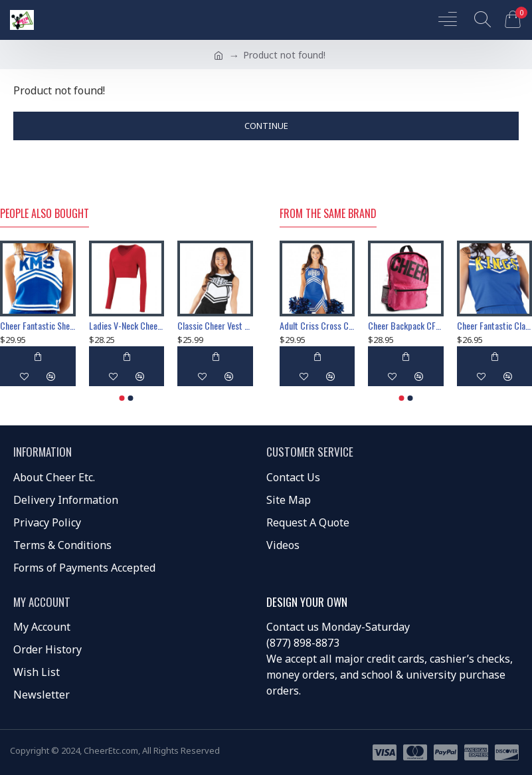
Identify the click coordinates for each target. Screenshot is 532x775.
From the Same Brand (328, 214)
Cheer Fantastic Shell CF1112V (38, 326)
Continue (266, 126)
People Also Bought (44, 214)
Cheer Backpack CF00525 (406, 326)
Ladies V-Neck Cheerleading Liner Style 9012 (127, 326)
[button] (122, 398)
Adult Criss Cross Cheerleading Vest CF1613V (317, 326)
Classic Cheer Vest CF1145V (215, 326)
